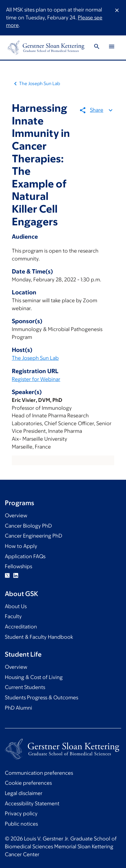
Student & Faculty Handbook (39, 637)
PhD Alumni (18, 708)
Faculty (13, 616)
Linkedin (16, 575)
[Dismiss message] (117, 18)
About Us (16, 606)
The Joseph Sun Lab (40, 83)
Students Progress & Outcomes (41, 697)
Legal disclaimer (24, 793)
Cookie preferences (28, 783)
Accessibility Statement (32, 803)
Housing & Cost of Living (34, 677)
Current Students (25, 687)
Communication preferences (39, 773)
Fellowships (18, 566)
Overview (16, 515)
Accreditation (21, 627)
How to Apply (21, 546)
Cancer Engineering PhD (33, 536)
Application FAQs (25, 556)
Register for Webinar (36, 379)
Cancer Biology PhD (28, 526)
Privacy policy (21, 813)
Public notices (21, 824)
